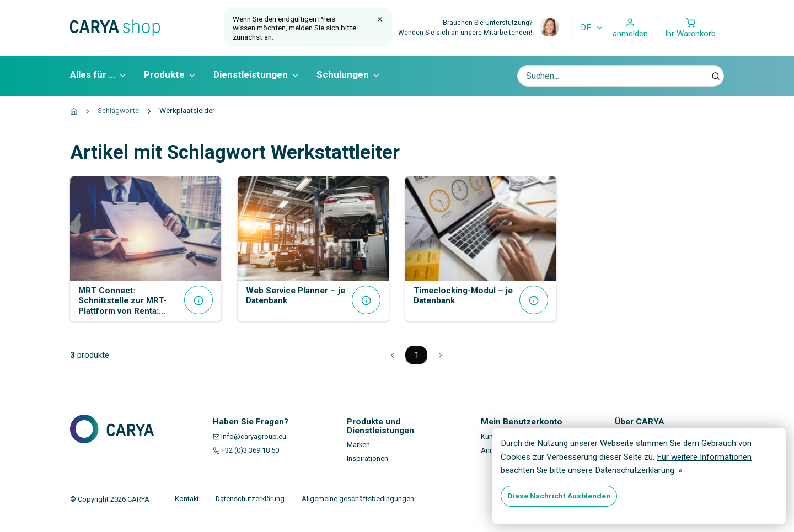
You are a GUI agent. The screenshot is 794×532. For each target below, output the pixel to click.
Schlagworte (118, 110)
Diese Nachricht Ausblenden (559, 496)
